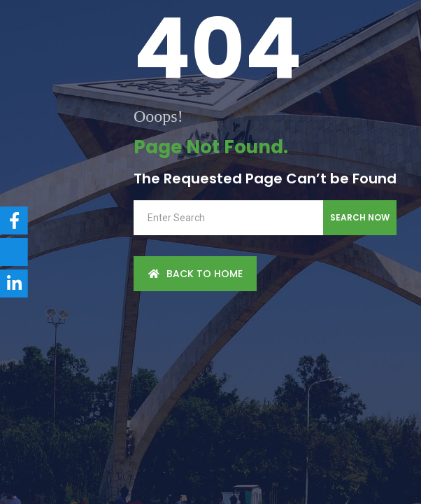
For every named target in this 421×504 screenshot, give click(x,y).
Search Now (360, 217)
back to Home (195, 274)
